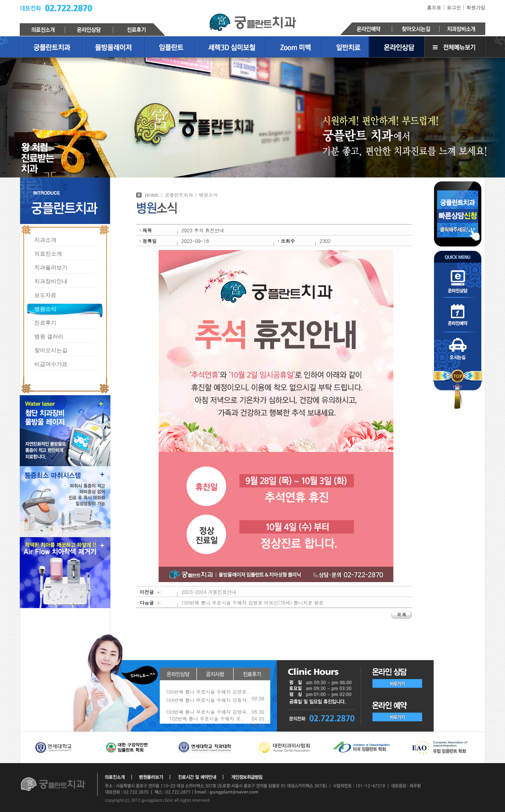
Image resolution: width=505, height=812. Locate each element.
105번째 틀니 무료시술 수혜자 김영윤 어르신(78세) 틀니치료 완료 (252, 602)
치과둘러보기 (51, 267)
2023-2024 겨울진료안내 (209, 592)
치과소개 (45, 240)
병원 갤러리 (49, 336)
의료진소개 (48, 253)
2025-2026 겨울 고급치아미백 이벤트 (207, 716)
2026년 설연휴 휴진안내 (192, 700)
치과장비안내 (51, 281)
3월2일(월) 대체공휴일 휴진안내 (200, 692)
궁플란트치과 (252, 22)
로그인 (454, 7)
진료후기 (45, 322)
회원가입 (476, 7)
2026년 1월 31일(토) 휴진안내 (198, 708)
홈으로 (434, 7)
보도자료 (45, 295)
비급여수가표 (51, 364)
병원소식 (45, 309)
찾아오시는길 (51, 350)
